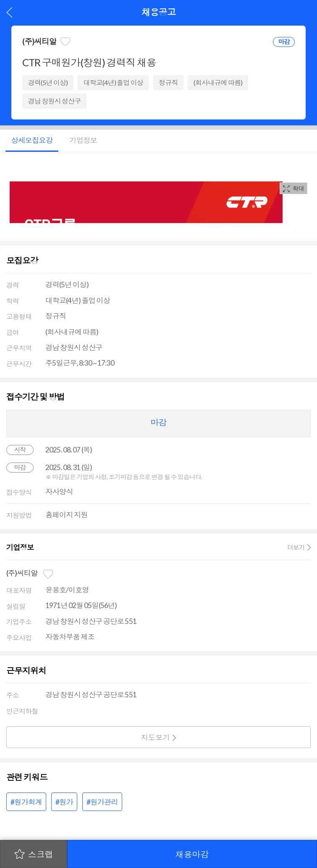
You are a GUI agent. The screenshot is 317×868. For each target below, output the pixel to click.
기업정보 (83, 140)
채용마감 (192, 854)
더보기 (296, 547)
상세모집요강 (32, 140)
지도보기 (156, 737)
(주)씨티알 (39, 42)
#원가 (64, 802)
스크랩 (41, 854)
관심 (65, 42)
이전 (9, 12)
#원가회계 (26, 802)
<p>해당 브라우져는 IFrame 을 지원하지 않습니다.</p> (146, 192)
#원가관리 (102, 802)
